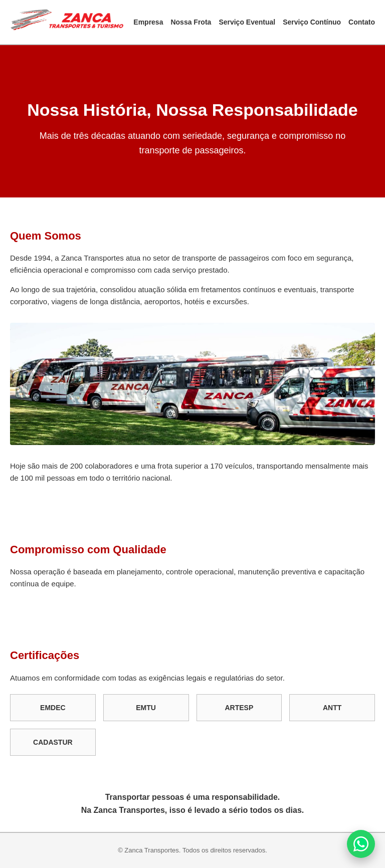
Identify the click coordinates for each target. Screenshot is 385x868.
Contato (362, 22)
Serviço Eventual (247, 22)
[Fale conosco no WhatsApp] (361, 844)
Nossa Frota (191, 22)
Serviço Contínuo (312, 22)
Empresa (148, 22)
